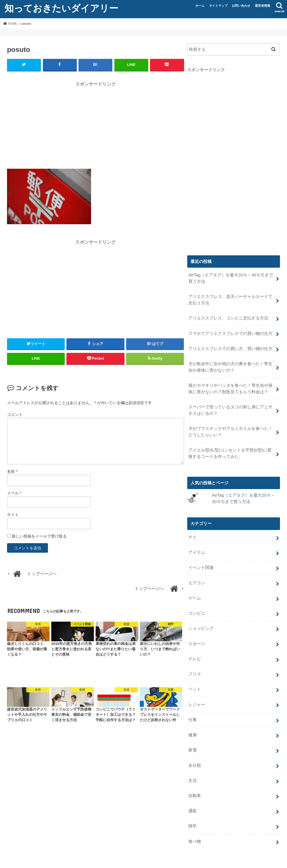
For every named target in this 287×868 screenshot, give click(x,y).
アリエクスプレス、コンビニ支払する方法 (228, 317)
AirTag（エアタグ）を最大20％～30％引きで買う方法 (230, 278)
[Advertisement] (96, 126)
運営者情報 (262, 6)
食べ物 (195, 828)
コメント (15, 414)
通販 (193, 799)
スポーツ (197, 636)
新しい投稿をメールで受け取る (39, 536)
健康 (193, 725)
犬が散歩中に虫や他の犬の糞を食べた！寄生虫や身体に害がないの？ (230, 365)
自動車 (195, 784)
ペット (195, 680)
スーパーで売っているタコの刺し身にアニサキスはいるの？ (230, 407)
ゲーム (195, 591)
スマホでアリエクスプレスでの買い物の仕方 (230, 332)
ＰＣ (193, 532)
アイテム (197, 547)
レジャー (197, 695)
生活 (193, 769)
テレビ (195, 651)
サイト (13, 514)
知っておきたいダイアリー (61, 8)
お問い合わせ (241, 6)
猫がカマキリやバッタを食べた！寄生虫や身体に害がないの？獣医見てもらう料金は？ (230, 386)
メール (14, 493)
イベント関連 (201, 562)
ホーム (200, 6)
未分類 (195, 754)
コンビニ (197, 606)
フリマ (195, 665)
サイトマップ (218, 6)
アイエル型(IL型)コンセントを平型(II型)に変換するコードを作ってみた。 (230, 449)
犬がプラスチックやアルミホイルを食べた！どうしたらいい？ (230, 428)
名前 (12, 471)
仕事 (193, 710)
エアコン (197, 577)
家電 (193, 739)
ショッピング (201, 621)
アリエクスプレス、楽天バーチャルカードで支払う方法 (230, 299)
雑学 (193, 814)
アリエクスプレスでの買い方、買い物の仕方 (230, 347)
